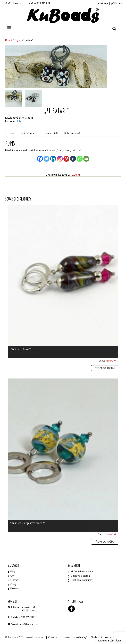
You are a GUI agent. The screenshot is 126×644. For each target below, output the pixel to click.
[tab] (11, 133)
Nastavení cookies (101, 637)
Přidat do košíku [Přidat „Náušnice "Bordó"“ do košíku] (105, 368)
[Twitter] (47, 159)
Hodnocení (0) (51, 133)
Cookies (53, 637)
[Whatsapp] (80, 159)
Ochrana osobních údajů (74, 637)
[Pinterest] (66, 159)
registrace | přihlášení (109, 3)
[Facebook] (40, 159)
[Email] (86, 159)
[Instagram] (60, 159)
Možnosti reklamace (82, 571)
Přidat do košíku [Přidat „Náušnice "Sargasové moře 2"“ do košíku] (105, 542)
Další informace (28, 133)
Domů (9, 40)
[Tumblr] (73, 159)
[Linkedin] (53, 159)
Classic (14, 580)
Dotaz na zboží (72, 133)
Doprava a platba (80, 576)
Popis (11, 133)
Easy (13, 571)
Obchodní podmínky (82, 580)
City (16, 40)
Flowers (15, 588)
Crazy (13, 584)
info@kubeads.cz (13, 3)
